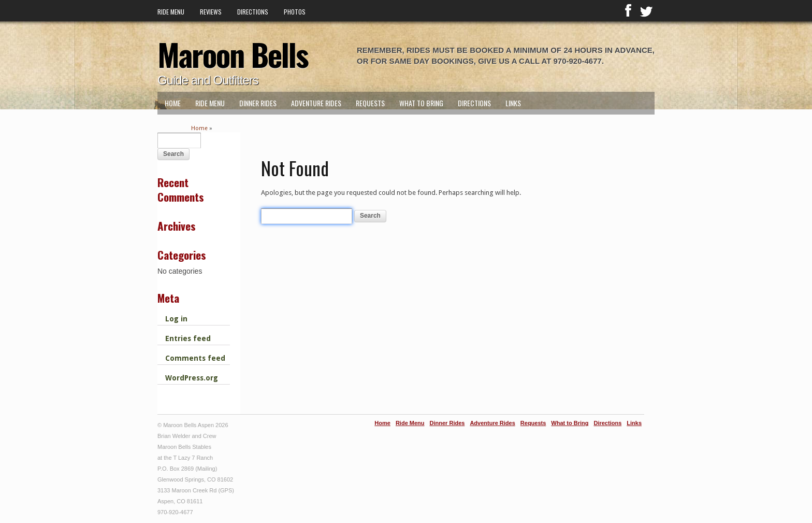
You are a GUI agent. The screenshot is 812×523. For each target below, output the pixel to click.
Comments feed (195, 358)
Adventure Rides (316, 103)
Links (513, 103)
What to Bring (421, 103)
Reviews (211, 12)
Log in (176, 319)
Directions (253, 12)
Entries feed (188, 338)
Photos (295, 12)
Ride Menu (171, 12)
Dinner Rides (258, 103)
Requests (370, 103)
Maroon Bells (233, 54)
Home (173, 103)
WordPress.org (192, 378)
